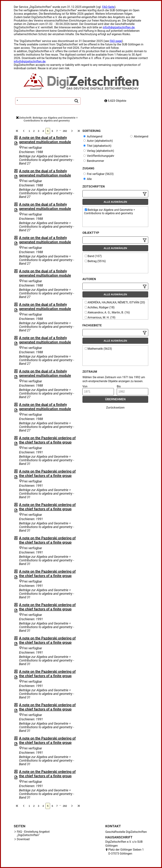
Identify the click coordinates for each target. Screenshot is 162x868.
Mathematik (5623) (98, 349)
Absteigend (139, 136)
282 (65, 131)
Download (23, 839)
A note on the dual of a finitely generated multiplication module (45, 140)
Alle (88, 179)
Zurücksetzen (115, 408)
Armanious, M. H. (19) (100, 317)
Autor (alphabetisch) (98, 141)
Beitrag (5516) (95, 261)
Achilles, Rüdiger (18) (100, 307)
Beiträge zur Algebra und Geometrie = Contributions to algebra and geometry (110, 212)
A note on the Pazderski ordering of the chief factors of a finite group (47, 440)
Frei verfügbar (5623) (98, 174)
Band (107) (93, 256)
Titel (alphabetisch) (97, 146)
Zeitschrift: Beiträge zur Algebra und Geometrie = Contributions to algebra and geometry (47, 119)
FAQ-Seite (108, 7)
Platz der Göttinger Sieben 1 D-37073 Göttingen (126, 852)
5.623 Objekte (115, 101)
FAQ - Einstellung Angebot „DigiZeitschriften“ (33, 833)
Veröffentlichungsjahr (99, 156)
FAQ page (116, 41)
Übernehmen (115, 399)
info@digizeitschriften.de (119, 27)
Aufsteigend (93, 136)
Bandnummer (94, 161)
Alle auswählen (115, 202)
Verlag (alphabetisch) (99, 151)
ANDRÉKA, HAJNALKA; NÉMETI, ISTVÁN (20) (115, 302)
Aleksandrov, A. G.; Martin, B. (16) (107, 312)
